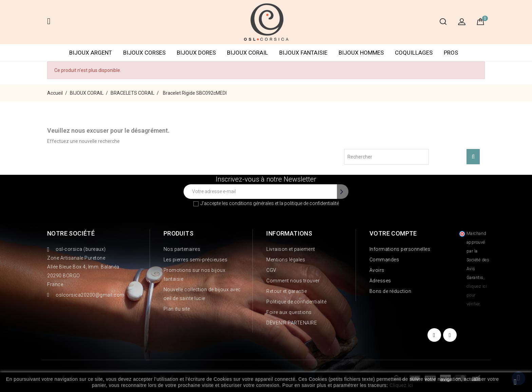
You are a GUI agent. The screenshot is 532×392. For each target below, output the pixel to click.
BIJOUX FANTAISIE (303, 53)
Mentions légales (286, 260)
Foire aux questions (289, 312)
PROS (451, 53)
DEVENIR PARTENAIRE (292, 323)
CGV (271, 270)
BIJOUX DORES (196, 53)
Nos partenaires (182, 249)
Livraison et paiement (291, 249)
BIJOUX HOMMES (361, 53)
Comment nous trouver (293, 281)
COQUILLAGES (414, 53)
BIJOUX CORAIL (248, 53)
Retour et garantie (287, 291)
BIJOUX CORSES (144, 53)
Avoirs (377, 270)
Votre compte (393, 233)
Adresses (380, 281)
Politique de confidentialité (296, 302)
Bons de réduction (391, 291)
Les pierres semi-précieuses (196, 260)
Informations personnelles (400, 249)
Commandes (384, 260)
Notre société (71, 233)
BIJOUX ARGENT (91, 53)
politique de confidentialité (312, 203)
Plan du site (177, 309)
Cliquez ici (401, 385)
